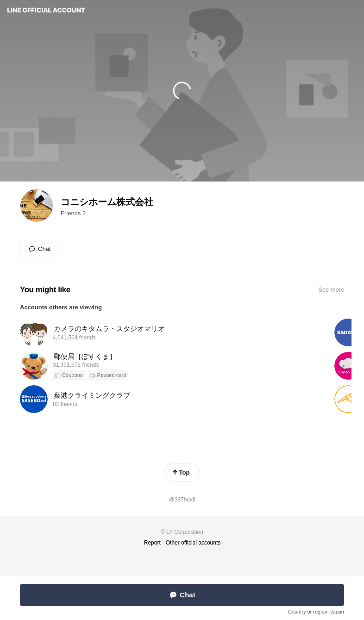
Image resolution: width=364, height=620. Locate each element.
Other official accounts (193, 543)
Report (152, 543)
